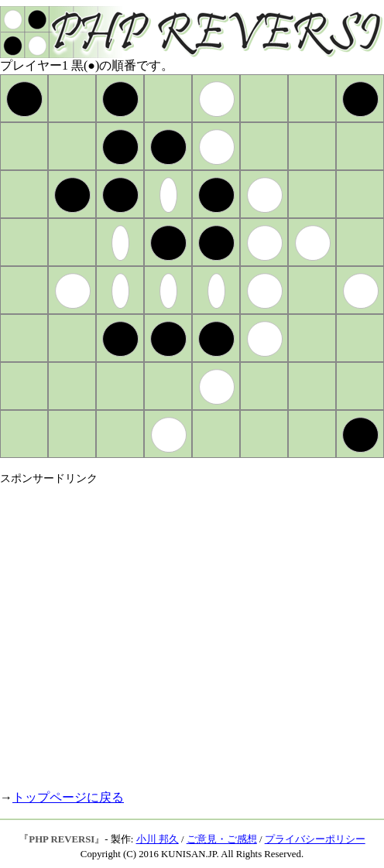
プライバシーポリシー (315, 839)
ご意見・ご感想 (222, 839)
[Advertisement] (145, 631)
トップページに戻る (68, 797)
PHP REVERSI (62, 839)
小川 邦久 (158, 839)
